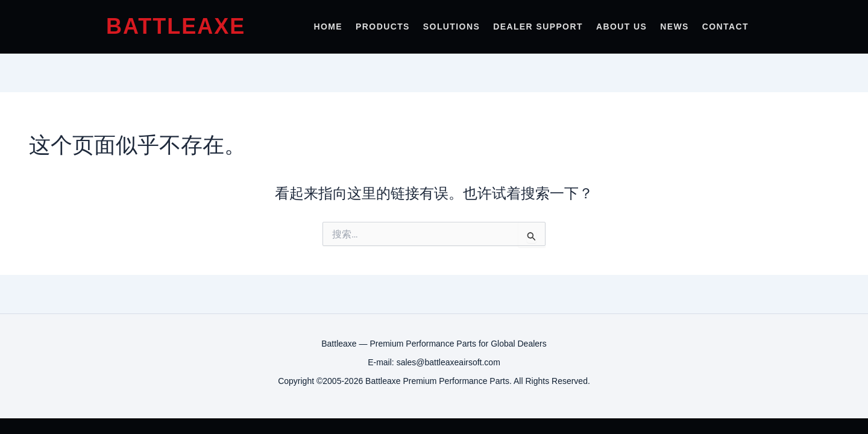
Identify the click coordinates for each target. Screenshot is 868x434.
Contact (725, 27)
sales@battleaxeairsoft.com (448, 362)
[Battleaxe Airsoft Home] (172, 27)
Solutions (451, 27)
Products (383, 27)
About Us (621, 27)
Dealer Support (538, 27)
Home (328, 27)
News (675, 27)
